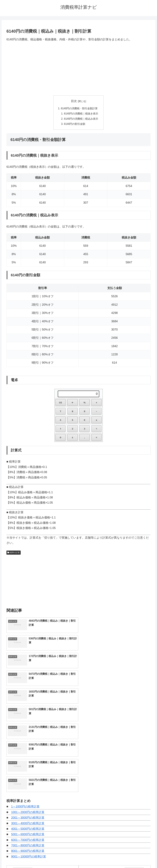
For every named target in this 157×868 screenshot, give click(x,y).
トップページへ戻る (66, 858)
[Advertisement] (78, 69)
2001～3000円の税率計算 (28, 729)
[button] (149, 821)
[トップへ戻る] (152, 863)
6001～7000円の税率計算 (28, 752)
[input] (79, 821)
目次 (74, 101)
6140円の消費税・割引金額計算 (79, 108)
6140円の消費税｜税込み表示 (81, 119)
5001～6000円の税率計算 (28, 746)
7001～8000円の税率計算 (28, 757)
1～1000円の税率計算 (25, 718)
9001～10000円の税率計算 (29, 768)
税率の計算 (14, 553)
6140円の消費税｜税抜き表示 (81, 114)
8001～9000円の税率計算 (28, 763)
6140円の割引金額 (75, 124)
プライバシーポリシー (90, 858)
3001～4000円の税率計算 (28, 735)
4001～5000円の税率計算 (28, 740)
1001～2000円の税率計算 (28, 724)
